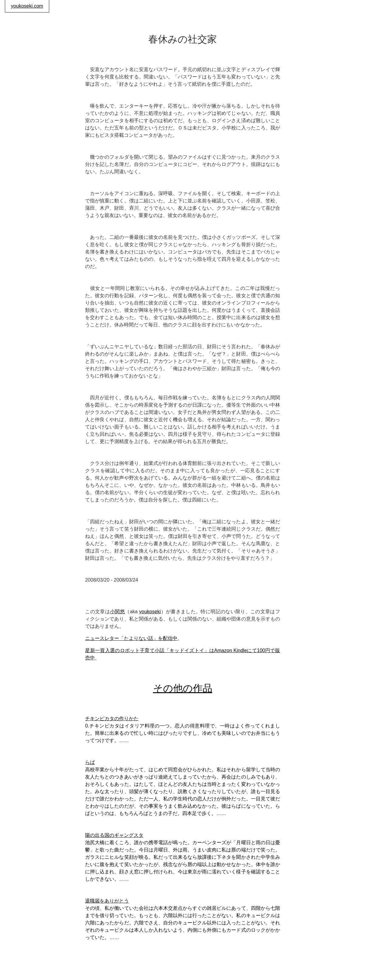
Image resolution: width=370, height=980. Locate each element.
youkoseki (150, 612)
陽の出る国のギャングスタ (114, 835)
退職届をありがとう (107, 901)
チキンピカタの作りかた (112, 719)
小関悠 (117, 612)
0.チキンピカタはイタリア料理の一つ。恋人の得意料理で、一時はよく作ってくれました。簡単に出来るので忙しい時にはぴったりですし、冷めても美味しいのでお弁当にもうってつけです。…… (183, 733)
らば (90, 762)
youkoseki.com (27, 6)
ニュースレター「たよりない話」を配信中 (131, 638)
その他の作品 (183, 688)
